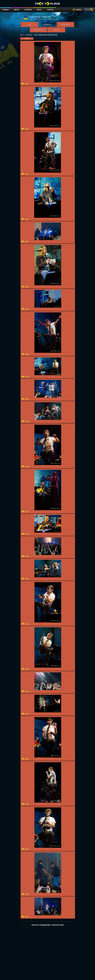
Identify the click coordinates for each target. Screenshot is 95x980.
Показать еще (58, 925)
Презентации (39, 30)
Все (30, 24)
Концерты (47, 24)
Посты (50, 10)
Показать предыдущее (41, 925)
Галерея (28, 10)
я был (27, 39)
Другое (56, 30)
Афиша (6, 10)
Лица (39, 10)
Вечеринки (65, 24)
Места (17, 10)
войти (79, 10)
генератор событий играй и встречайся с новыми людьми (38, 18)
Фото (22, 35)
